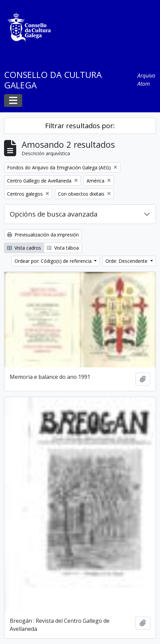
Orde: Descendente (127, 261)
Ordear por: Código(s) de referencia (54, 261)
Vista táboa (63, 248)
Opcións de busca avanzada (54, 214)
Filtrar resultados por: (80, 126)
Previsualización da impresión (43, 235)
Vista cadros (24, 248)
